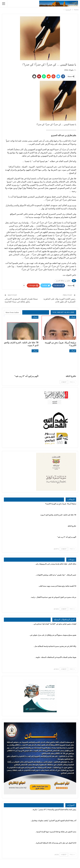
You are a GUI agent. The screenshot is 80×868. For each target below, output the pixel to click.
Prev (72, 382)
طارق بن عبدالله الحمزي (63, 281)
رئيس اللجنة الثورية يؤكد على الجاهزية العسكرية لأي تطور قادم (59, 300)
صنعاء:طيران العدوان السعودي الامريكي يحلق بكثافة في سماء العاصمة (21, 300)
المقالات (73, 317)
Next (64, 382)
